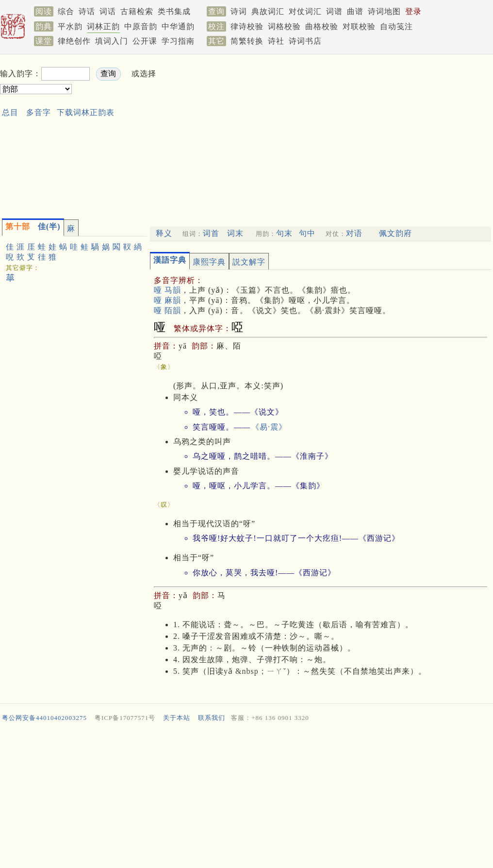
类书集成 (174, 11)
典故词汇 (268, 11)
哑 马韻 (167, 290)
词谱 (334, 11)
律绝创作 (74, 41)
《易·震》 (269, 427)
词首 (211, 233)
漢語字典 (170, 260)
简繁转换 (247, 41)
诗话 (87, 11)
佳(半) (33, 226)
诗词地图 (384, 11)
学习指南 (178, 41)
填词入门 (112, 41)
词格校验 (284, 26)
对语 (354, 233)
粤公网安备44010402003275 (44, 718)
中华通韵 (178, 26)
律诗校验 (247, 26)
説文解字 (249, 262)
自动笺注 (396, 26)
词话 (108, 11)
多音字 (39, 112)
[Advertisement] (311, 134)
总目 (10, 112)
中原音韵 (141, 26)
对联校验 (359, 26)
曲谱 (355, 11)
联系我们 (212, 718)
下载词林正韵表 (86, 112)
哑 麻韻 (167, 300)
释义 (164, 233)
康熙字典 (209, 262)
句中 (307, 233)
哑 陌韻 (167, 310)
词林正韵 (103, 26)
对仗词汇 (305, 11)
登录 (413, 11)
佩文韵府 (395, 233)
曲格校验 (322, 26)
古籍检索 (137, 11)
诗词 (239, 11)
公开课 (145, 41)
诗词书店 (305, 41)
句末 (284, 233)
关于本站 (177, 718)
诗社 (276, 41)
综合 (66, 11)
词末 (235, 233)
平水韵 (70, 26)
